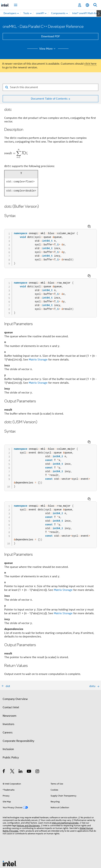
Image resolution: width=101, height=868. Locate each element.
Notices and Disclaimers (28, 799)
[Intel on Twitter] (12, 745)
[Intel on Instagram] (38, 745)
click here (90, 64)
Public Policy (11, 731)
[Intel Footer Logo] (10, 837)
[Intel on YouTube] (29, 745)
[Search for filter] (50, 87)
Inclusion (8, 723)
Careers (8, 706)
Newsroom (9, 689)
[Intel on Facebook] (4, 745)
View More (48, 49)
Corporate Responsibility (18, 715)
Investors (8, 698)
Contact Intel (11, 681)
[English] (87, 5)
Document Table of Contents (49, 99)
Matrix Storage (38, 347)
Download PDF (51, 36)
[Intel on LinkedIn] (21, 745)
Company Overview (15, 673)
